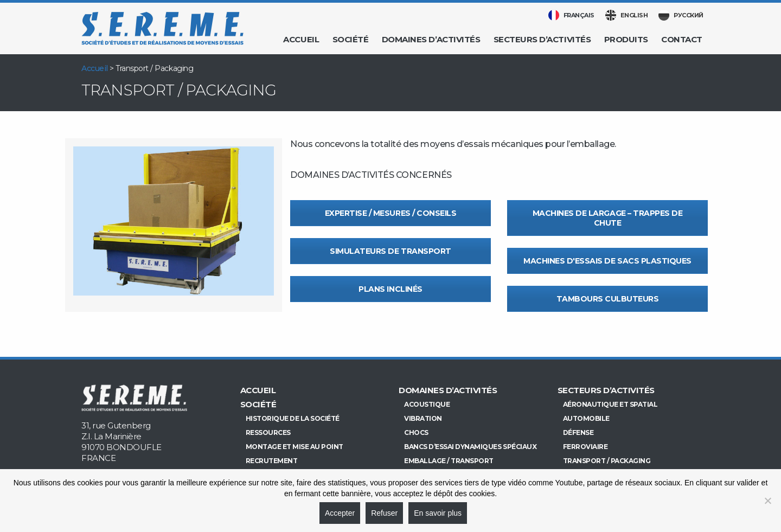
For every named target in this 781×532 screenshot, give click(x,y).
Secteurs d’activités (542, 39)
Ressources (268, 432)
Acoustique (427, 404)
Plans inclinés (390, 289)
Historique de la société (293, 418)
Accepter (340, 513)
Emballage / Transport (449, 461)
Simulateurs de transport (390, 251)
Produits (626, 39)
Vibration (423, 418)
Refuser (384, 513)
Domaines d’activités (431, 39)
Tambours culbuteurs (608, 299)
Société (351, 39)
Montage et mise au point (295, 447)
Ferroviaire (585, 447)
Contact (682, 39)
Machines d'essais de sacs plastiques (607, 261)
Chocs (416, 432)
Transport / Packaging (607, 461)
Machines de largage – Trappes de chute (608, 218)
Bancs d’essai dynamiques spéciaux (470, 447)
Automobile (586, 418)
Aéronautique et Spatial (610, 404)
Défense (578, 432)
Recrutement (272, 461)
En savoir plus (438, 513)
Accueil (301, 39)
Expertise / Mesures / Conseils (391, 213)
